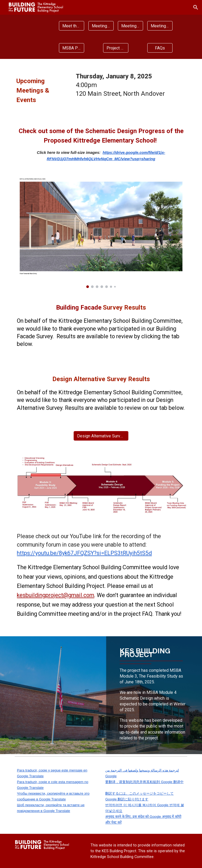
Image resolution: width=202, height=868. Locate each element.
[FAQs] (160, 48)
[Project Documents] (116, 48)
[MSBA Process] (71, 48)
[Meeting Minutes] (130, 26)
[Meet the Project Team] (71, 26)
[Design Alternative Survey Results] (101, 436)
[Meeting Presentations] (160, 26)
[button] (196, 7)
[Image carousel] (101, 232)
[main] (42, 88)
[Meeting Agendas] (101, 26)
